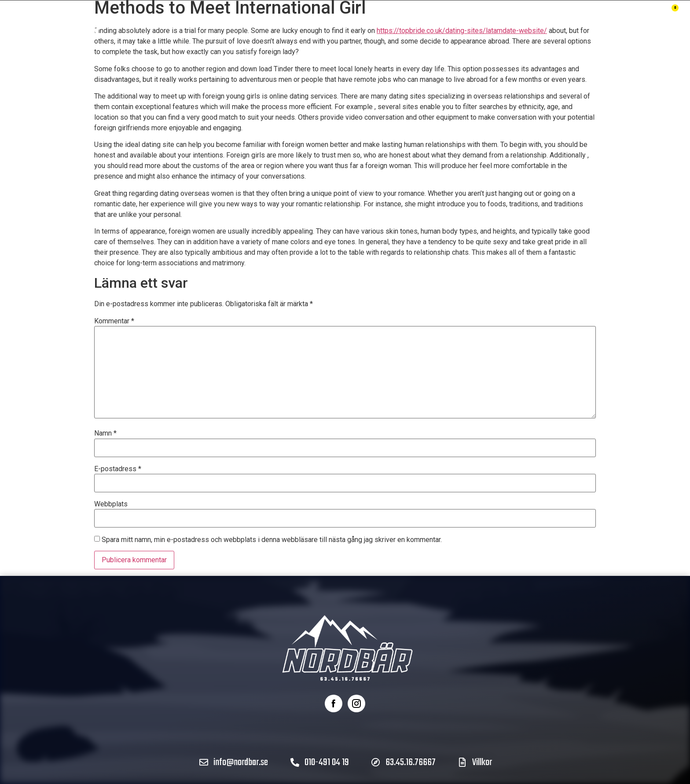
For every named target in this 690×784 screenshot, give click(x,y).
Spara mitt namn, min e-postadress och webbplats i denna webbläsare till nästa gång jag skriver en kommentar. (272, 540)
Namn (105, 433)
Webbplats (111, 504)
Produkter (226, 22)
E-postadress (118, 469)
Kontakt (467, 22)
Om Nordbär (339, 22)
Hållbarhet (281, 22)
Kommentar (114, 321)
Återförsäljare (407, 22)
